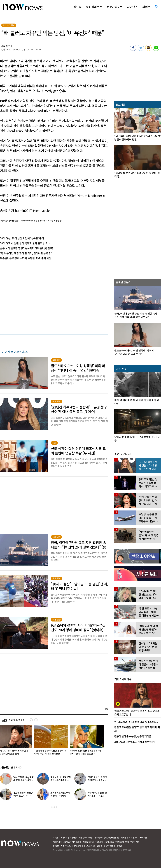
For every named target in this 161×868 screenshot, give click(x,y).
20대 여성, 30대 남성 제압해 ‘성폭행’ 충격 (22, 238)
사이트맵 (143, 838)
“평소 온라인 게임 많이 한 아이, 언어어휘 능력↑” (26, 253)
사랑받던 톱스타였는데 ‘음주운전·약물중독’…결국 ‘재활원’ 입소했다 (87, 752)
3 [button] (56, 807)
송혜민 (5, 46)
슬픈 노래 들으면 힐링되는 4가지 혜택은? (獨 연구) (26, 248)
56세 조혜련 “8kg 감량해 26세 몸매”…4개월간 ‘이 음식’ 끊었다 (23, 780)
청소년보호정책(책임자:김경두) (107, 838)
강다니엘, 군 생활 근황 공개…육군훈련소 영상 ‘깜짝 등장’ (61, 780)
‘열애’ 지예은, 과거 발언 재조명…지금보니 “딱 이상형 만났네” (97, 780)
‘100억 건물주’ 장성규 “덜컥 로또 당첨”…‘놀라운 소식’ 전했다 (23, 796)
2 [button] (54, 807)
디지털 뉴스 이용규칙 (129, 838)
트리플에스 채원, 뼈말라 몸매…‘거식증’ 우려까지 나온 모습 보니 (60, 796)
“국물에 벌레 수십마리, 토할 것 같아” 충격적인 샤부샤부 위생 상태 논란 (52, 752)
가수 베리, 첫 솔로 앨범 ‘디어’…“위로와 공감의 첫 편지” (97, 796)
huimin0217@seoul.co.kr (32, 211)
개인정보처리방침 (86, 838)
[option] (52, 741)
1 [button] (52, 807)
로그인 (55, 838)
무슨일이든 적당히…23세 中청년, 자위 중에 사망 (26, 258)
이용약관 (73, 838)
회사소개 (64, 838)
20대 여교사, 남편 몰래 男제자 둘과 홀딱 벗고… (25, 243)
